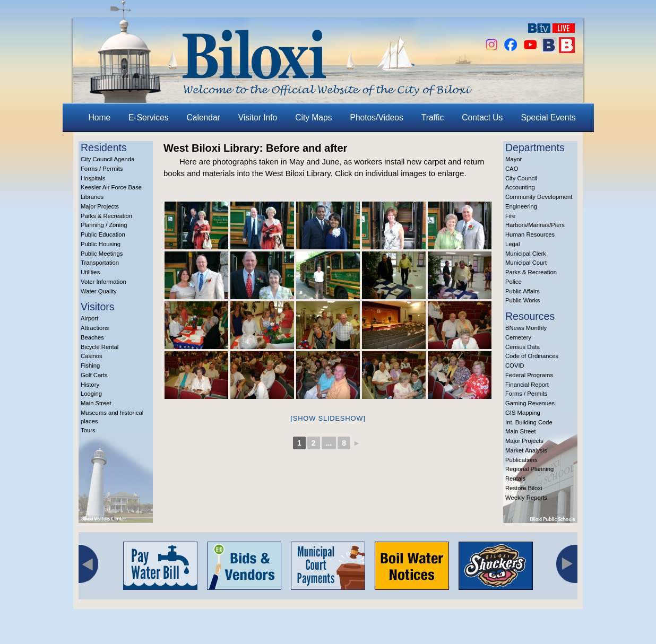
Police (513, 282)
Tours (88, 430)
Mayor (513, 159)
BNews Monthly (526, 328)
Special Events (548, 118)
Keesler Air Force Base (111, 187)
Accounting (520, 187)
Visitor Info (258, 118)
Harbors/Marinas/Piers (535, 225)
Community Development (539, 197)
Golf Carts (94, 375)
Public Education (103, 234)
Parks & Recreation (106, 216)
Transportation (100, 263)
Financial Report (527, 385)
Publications (521, 460)
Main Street (96, 403)
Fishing (90, 365)
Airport (89, 318)
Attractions (95, 328)
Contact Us (482, 118)
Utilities (90, 272)
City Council (521, 178)
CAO (512, 169)
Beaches (92, 337)
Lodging (91, 394)
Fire (510, 216)
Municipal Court (526, 263)
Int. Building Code (529, 422)
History (90, 385)
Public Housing (101, 244)
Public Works (523, 300)
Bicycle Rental (100, 347)
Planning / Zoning (104, 225)
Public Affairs (523, 291)
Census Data (523, 347)
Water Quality (99, 291)
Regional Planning (529, 469)
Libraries (92, 197)
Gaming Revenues (530, 403)
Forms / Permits (102, 169)
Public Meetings (102, 254)
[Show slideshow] (328, 418)
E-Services (148, 118)
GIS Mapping (523, 413)
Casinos (92, 356)
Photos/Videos (377, 118)
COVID (515, 365)
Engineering (521, 206)
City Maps (313, 118)
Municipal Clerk (526, 254)
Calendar (204, 118)
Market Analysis (526, 450)
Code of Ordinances (532, 356)
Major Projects (100, 206)
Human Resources (530, 234)
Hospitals (93, 178)
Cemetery (518, 337)
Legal (513, 244)
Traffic (433, 118)
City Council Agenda (107, 159)
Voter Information (103, 282)
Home (100, 118)
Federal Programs (529, 375)
